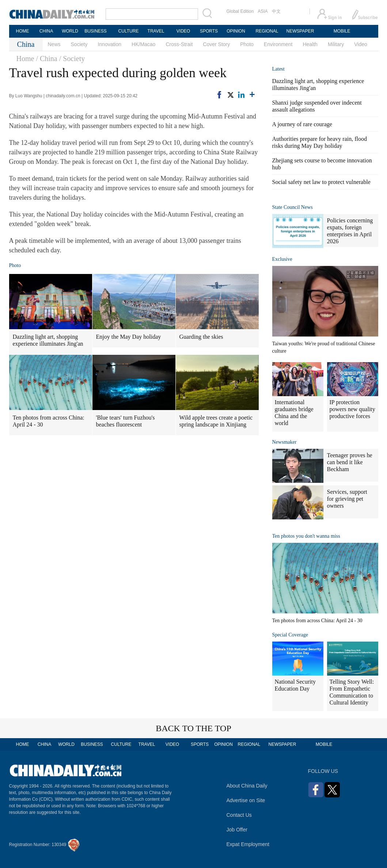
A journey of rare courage (302, 124)
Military (336, 44)
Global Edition (240, 11)
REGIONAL (267, 31)
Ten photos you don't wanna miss (306, 536)
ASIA (263, 11)
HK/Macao (143, 44)
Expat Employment (248, 844)
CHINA (46, 31)
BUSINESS (96, 31)
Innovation (109, 44)
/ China (46, 59)
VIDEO (183, 31)
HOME (23, 31)
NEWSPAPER (300, 31)
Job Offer (237, 830)
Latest (278, 69)
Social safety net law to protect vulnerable (321, 182)
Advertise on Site (246, 800)
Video (361, 44)
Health (310, 44)
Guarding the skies (201, 337)
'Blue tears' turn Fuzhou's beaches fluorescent (126, 421)
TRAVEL (156, 31)
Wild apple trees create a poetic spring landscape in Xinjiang (216, 421)
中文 (276, 11)
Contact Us (239, 815)
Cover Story (216, 44)
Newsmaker (284, 442)
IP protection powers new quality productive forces (352, 409)
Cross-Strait (179, 44)
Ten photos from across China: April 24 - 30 (49, 421)
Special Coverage (290, 635)
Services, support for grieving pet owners (347, 499)
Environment (278, 44)
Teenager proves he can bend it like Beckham (350, 462)
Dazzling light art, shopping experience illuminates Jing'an (48, 340)
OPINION (236, 31)
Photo (247, 44)
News (54, 44)
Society (79, 44)
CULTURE (129, 31)
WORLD (70, 31)
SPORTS (209, 31)
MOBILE (342, 31)
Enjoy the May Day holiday (129, 337)
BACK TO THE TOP (193, 728)
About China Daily (247, 786)
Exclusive (282, 259)
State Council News (293, 207)
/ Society (72, 59)
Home (25, 59)
